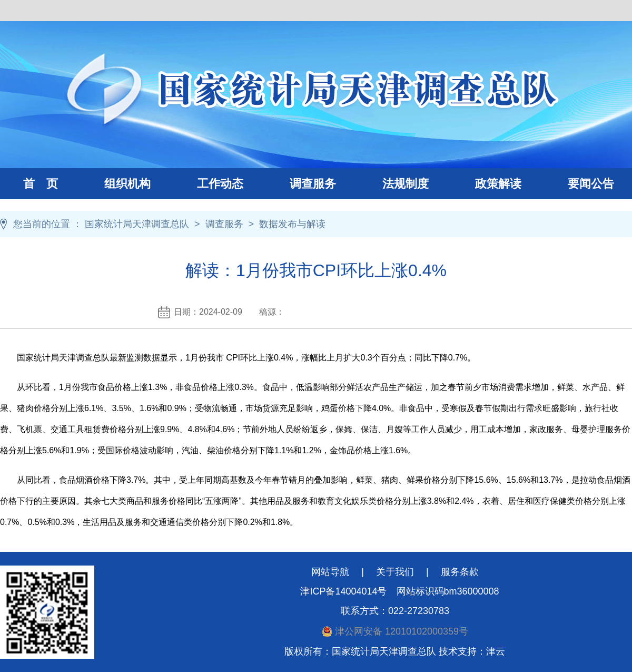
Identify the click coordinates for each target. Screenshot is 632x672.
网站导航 (330, 572)
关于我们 (395, 572)
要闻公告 (591, 184)
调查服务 (301, 184)
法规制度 (394, 184)
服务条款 (460, 572)
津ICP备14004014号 (343, 591)
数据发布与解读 (292, 224)
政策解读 (498, 184)
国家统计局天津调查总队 (137, 224)
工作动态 (209, 184)
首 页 (41, 184)
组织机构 (116, 184)
